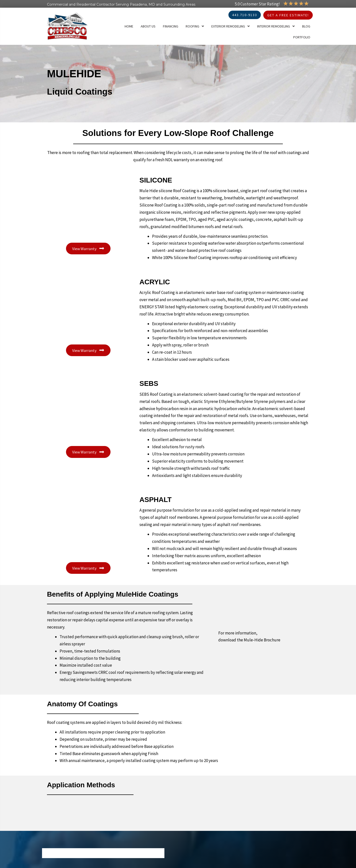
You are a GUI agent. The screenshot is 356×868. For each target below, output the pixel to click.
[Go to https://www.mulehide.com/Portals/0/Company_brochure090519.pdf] (264, 618)
